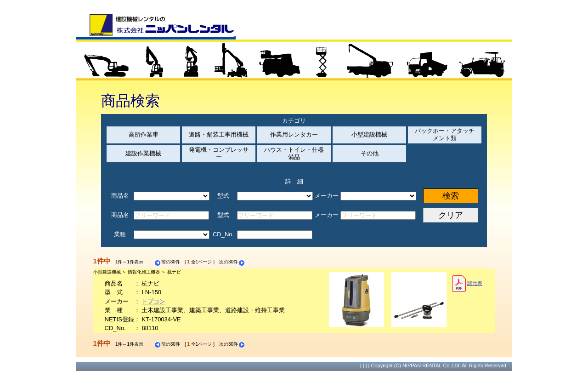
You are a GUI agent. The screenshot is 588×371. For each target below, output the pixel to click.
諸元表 (467, 284)
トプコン (153, 301)
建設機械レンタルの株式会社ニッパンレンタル (156, 27)
